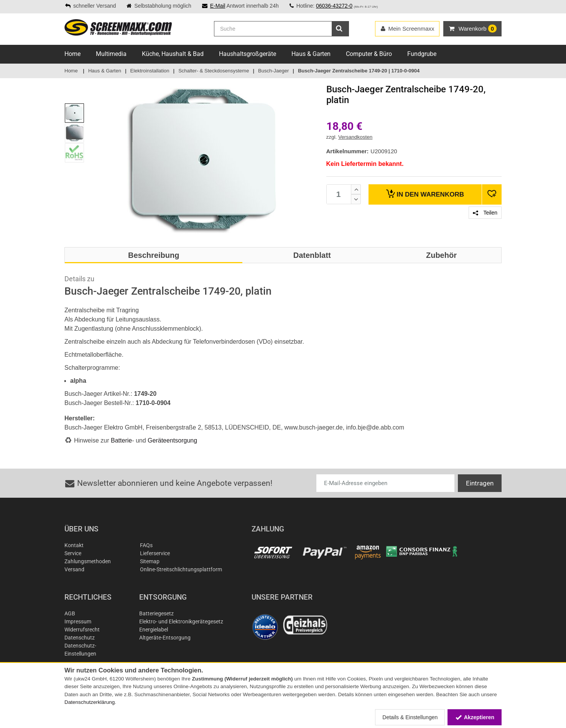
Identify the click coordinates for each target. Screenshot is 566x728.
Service (73, 553)
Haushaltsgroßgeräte (248, 54)
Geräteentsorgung (172, 440)
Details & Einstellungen (410, 717)
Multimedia (111, 54)
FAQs (146, 545)
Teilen (485, 213)
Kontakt (74, 545)
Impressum (78, 621)
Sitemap (150, 561)
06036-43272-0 (334, 6)
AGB (70, 613)
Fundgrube (422, 54)
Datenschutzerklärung (90, 702)
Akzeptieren (475, 717)
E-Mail (218, 6)
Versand (74, 569)
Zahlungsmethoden (88, 561)
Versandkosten (355, 137)
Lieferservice (155, 553)
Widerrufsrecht (82, 630)
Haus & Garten (311, 54)
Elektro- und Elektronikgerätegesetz (181, 621)
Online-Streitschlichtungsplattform (181, 569)
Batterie (121, 440)
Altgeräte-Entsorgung (165, 638)
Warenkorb (425, 194)
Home (72, 54)
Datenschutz (80, 638)
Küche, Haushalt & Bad (173, 54)
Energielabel (154, 630)
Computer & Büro (369, 54)
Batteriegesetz (156, 613)
